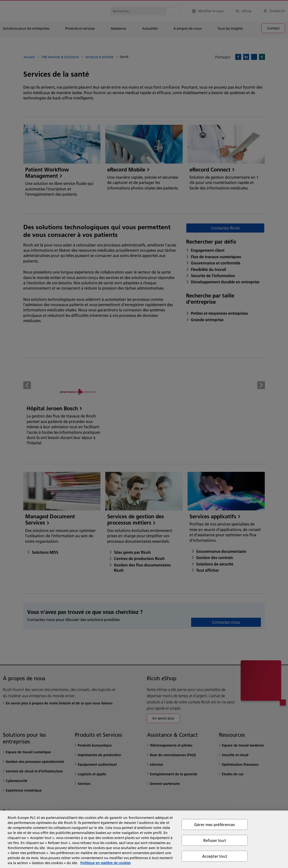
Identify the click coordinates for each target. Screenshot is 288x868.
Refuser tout (215, 840)
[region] (144, 839)
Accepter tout (215, 856)
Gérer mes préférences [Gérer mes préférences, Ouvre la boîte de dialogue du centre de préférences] (215, 825)
